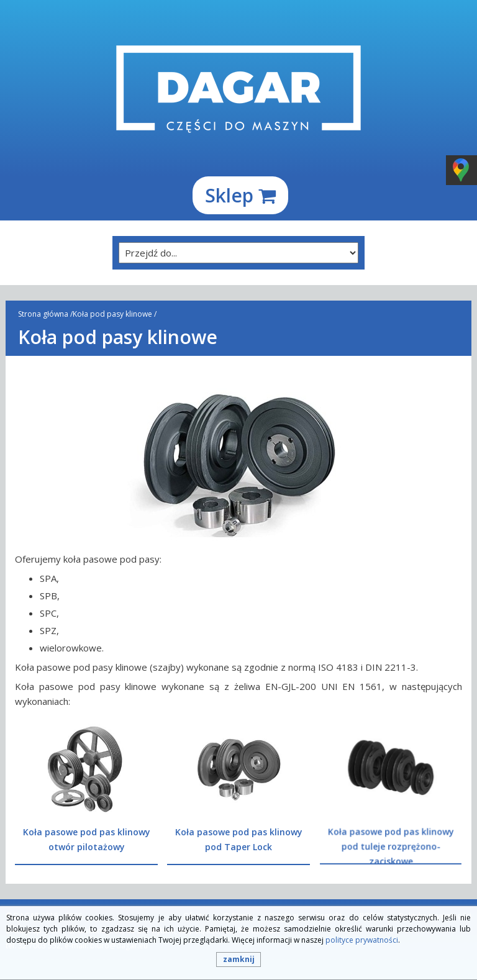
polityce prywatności (362, 940)
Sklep (240, 195)
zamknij (239, 959)
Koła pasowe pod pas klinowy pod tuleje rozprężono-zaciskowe (391, 845)
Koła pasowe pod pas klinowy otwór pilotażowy (87, 839)
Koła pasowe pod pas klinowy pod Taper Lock (239, 839)
